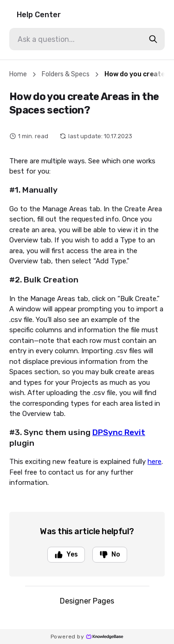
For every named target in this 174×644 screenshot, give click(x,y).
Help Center (39, 15)
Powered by (87, 637)
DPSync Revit (119, 432)
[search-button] (153, 39)
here (155, 462)
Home (18, 74)
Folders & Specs (66, 74)
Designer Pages (87, 601)
